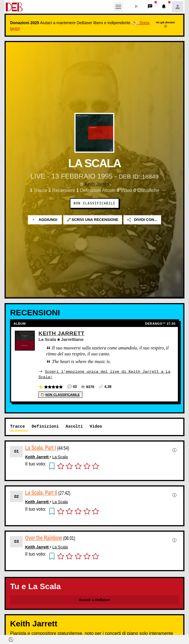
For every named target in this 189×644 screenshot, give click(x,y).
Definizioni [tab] (45, 426)
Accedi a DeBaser (95, 600)
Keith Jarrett (97, 184)
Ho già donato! (165, 24)
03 (17, 541)
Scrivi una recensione (93, 220)
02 (17, 496)
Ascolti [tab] (74, 426)
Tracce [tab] (17, 426)
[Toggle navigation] (118, 7)
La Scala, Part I (40, 447)
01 (17, 451)
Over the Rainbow (43, 538)
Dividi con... (142, 220)
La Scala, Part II (41, 492)
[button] (137, 7)
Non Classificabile (94, 203)
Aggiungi (45, 220)
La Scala (60, 457)
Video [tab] (96, 426)
